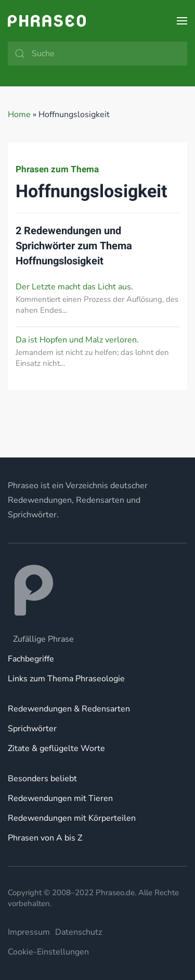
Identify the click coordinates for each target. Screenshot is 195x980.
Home (19, 114)
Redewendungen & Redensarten (69, 709)
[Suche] (97, 54)
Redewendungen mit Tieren (60, 798)
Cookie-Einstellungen (48, 952)
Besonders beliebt (42, 779)
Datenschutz (79, 932)
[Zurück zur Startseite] (47, 21)
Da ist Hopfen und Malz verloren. (77, 340)
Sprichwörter (32, 729)
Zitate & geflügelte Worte (56, 748)
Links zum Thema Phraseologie (66, 679)
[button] (182, 21)
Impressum (29, 932)
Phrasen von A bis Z (45, 838)
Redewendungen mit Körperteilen (72, 818)
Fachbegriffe (31, 659)
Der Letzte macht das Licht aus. (74, 287)
